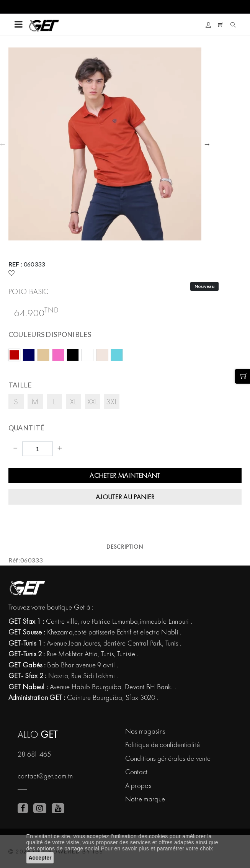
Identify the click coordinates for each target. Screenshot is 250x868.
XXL (93, 401)
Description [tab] (125, 547)
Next (207, 144)
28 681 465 (34, 754)
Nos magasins (145, 731)
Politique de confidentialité (163, 745)
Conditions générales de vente (168, 758)
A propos (138, 785)
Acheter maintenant (125, 475)
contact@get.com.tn (45, 776)
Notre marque (145, 799)
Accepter (40, 858)
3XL (112, 401)
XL (74, 401)
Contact (136, 772)
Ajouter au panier (125, 497)
